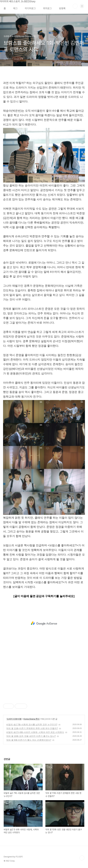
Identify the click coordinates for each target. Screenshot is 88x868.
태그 (15, 8)
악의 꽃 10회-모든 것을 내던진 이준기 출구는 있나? (31, 736)
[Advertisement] (44, 623)
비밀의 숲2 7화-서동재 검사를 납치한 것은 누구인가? (32, 725)
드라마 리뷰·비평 (14, 719)
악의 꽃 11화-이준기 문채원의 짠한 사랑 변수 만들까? (32, 728)
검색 (75, 6)
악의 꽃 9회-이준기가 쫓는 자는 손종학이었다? (29, 740)
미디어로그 (30, 8)
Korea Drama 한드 (31, 719)
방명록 (62, 8)
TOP (82, 858)
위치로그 (47, 8)
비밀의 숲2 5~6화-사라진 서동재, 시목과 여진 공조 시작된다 (35, 732)
